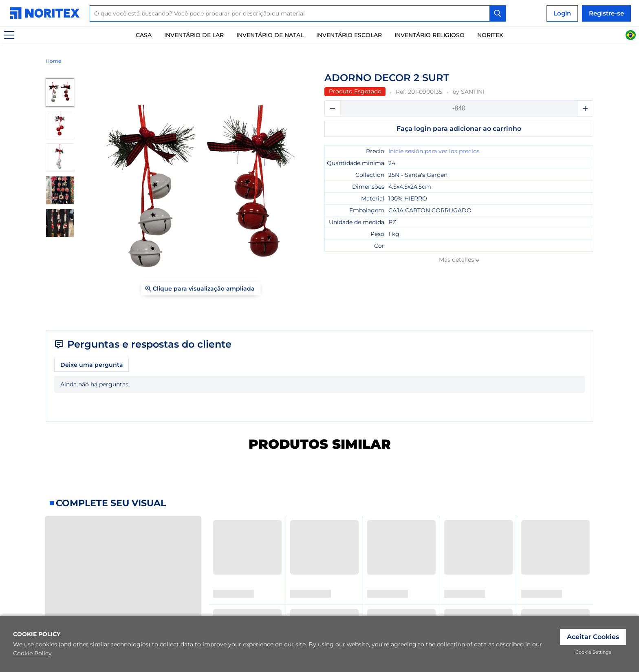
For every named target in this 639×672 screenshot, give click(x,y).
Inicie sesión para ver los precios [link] (434, 151)
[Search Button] (498, 13)
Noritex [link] (490, 35)
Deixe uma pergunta (92, 365)
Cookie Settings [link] (593, 652)
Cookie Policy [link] (32, 653)
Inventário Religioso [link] (430, 35)
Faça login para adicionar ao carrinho (459, 129)
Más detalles (456, 260)
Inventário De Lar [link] (194, 35)
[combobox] (298, 13)
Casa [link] (144, 35)
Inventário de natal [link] (270, 35)
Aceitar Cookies (593, 637)
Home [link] (53, 61)
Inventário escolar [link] (349, 35)
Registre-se (606, 13)
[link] (47, 13)
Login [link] (562, 13)
